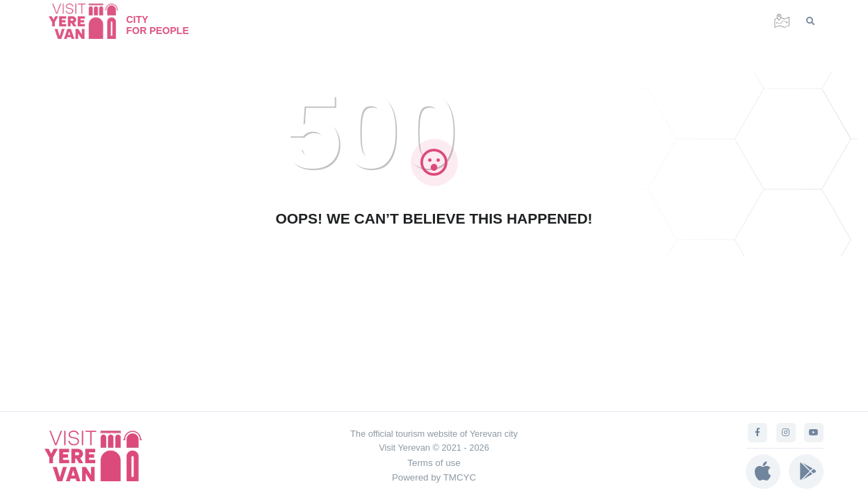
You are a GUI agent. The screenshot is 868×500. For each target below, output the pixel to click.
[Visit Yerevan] (90, 21)
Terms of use (434, 463)
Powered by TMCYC (434, 477)
